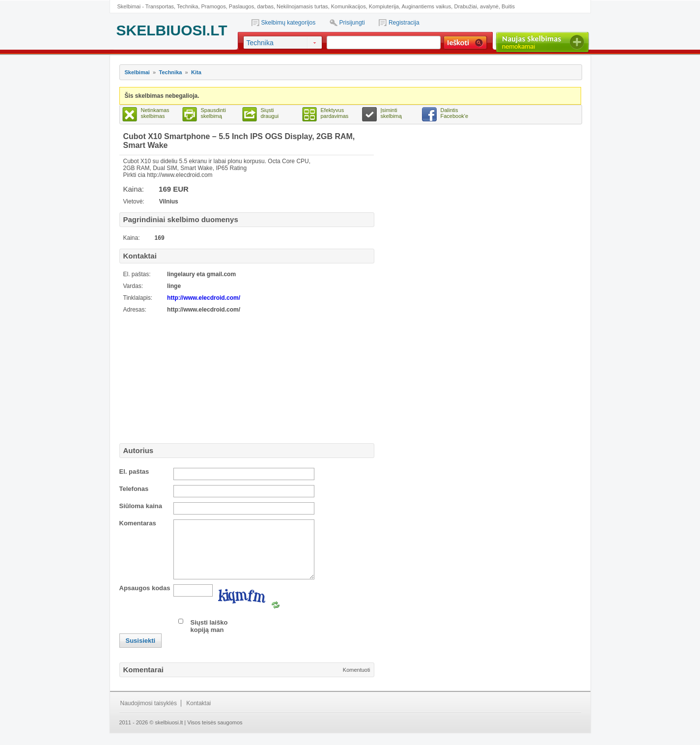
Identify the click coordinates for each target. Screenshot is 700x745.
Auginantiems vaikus (426, 6)
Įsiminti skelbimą (391, 113)
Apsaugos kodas (145, 600)
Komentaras (138, 523)
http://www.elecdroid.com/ (204, 298)
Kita (196, 72)
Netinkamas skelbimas (155, 113)
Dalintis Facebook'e (455, 113)
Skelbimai (137, 72)
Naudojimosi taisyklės (149, 715)
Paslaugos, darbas (251, 6)
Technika (187, 6)
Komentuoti (357, 682)
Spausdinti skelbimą (213, 113)
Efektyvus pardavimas (335, 113)
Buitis (508, 6)
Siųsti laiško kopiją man (209, 638)
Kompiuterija (384, 6)
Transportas (160, 6)
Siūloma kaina (141, 506)
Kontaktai (198, 715)
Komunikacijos (349, 6)
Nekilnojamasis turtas (302, 6)
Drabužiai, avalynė (476, 6)
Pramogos (214, 6)
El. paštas (134, 472)
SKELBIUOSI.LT (172, 30)
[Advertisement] (181, 377)
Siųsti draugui (270, 113)
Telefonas (134, 489)
